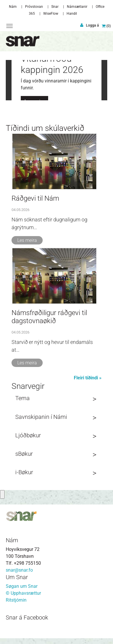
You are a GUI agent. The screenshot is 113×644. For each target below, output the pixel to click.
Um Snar (17, 577)
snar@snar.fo (19, 570)
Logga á (92, 25)
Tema (22, 398)
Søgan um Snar (22, 586)
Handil (72, 14)
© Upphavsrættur (23, 593)
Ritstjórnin (16, 600)
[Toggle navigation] (10, 26)
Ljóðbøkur (28, 435)
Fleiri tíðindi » (88, 378)
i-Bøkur (24, 472)
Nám (13, 7)
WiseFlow (51, 14)
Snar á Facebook (27, 617)
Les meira (27, 240)
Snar (55, 7)
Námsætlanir (77, 7)
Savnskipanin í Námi (41, 417)
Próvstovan (34, 7)
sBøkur (24, 454)
